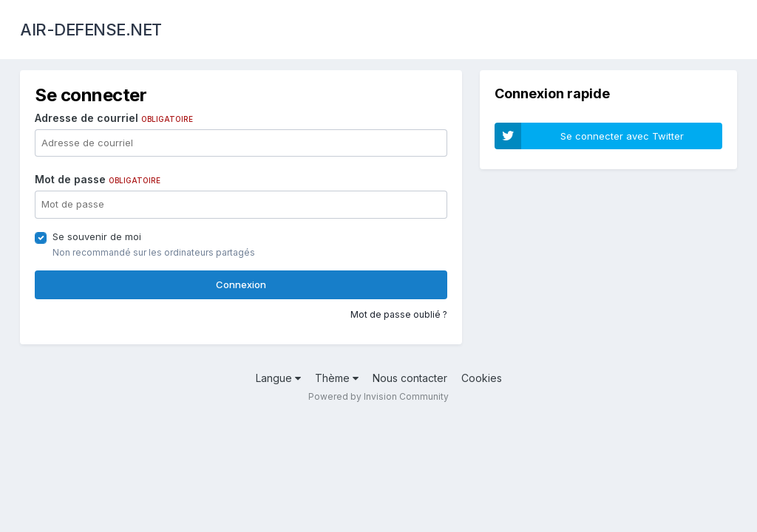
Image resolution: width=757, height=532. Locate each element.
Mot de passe (98, 179)
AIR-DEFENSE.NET (91, 30)
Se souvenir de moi (97, 236)
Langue (278, 378)
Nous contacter (410, 378)
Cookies (482, 378)
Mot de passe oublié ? (399, 314)
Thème (337, 378)
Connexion (241, 284)
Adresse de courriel (114, 118)
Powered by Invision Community (378, 396)
